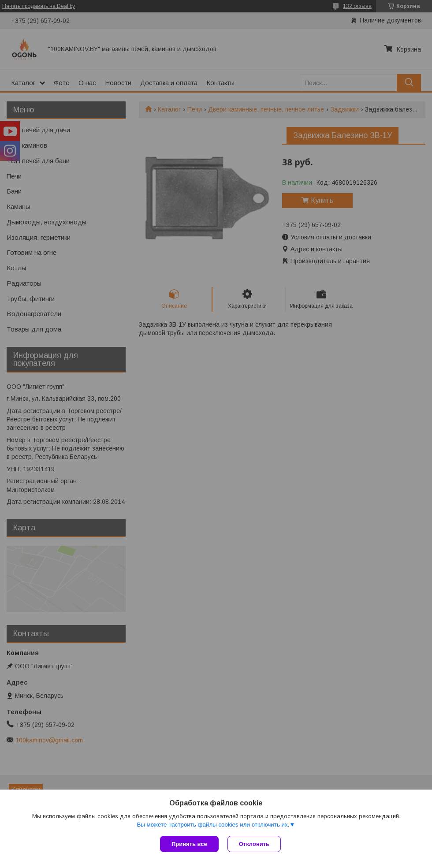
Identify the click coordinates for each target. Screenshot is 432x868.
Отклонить (254, 844)
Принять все (189, 844)
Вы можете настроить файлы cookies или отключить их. (213, 825)
